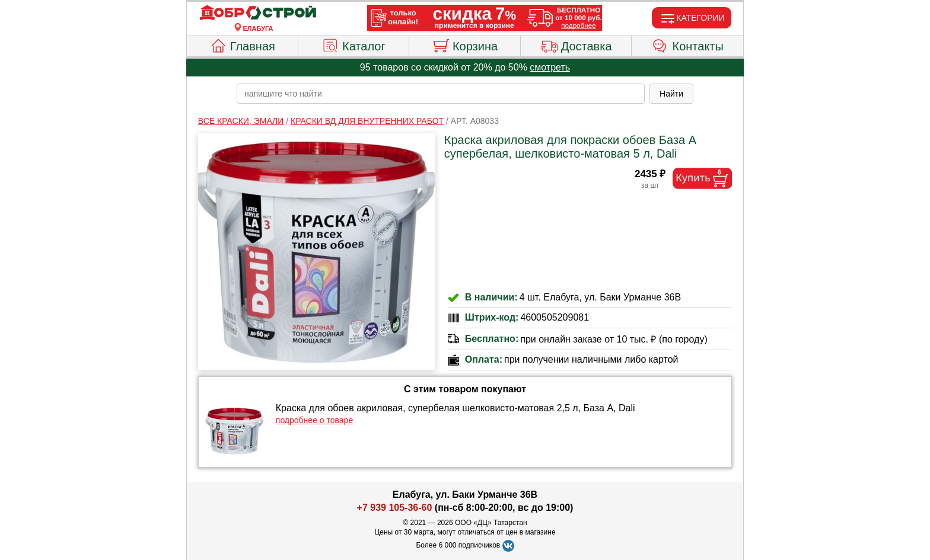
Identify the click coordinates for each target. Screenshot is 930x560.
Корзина (465, 44)
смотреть (550, 67)
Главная (242, 44)
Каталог (353, 44)
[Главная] (258, 13)
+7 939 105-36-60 (395, 508)
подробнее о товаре (314, 420)
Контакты (688, 44)
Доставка (576, 44)
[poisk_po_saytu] (441, 94)
